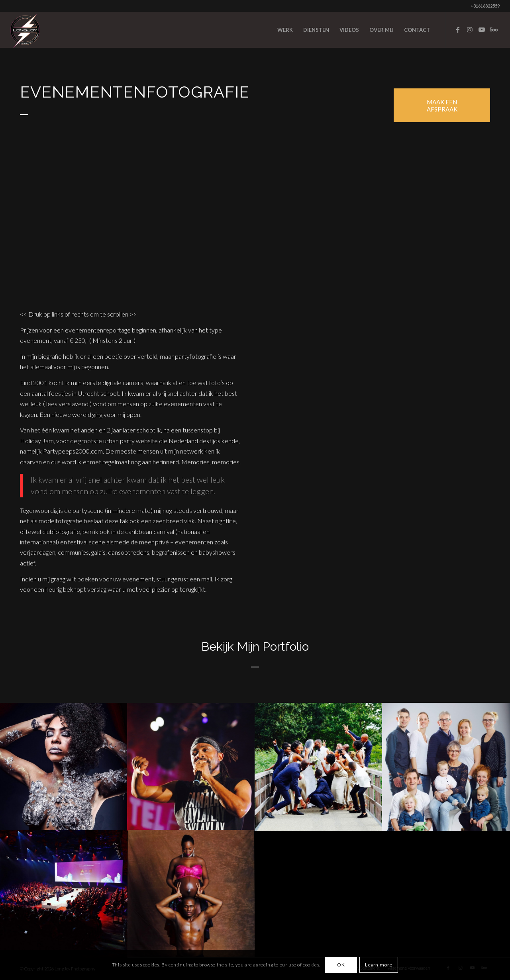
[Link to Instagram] (470, 29)
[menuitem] (285, 30)
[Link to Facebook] (458, 29)
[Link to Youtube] (482, 29)
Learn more (379, 965)
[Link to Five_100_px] (494, 29)
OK (341, 965)
